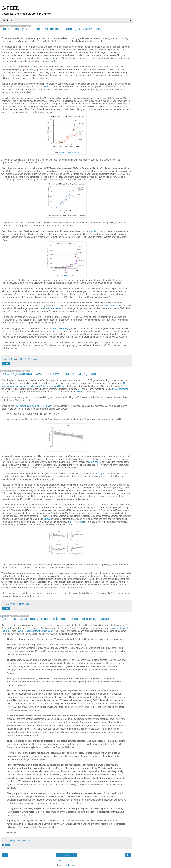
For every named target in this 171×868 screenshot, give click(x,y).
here (52, 61)
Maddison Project (69, 276)
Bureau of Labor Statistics (69, 152)
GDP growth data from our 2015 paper (33, 406)
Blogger (72, 865)
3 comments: (23, 604)
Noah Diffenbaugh (60, 328)
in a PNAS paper (76, 522)
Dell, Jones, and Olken (115, 306)
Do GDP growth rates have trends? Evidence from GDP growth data (52, 374)
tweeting (80, 392)
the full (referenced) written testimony (35, 631)
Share (6, 363)
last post (47, 87)
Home (66, 855)
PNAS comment (120, 389)
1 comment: (33, 359)
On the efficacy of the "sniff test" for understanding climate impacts (51, 29)
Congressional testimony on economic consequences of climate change (55, 619)
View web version (66, 860)
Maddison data (96, 231)
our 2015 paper (99, 473)
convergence (94, 462)
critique (47, 519)
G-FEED (10, 8)
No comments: (24, 841)
